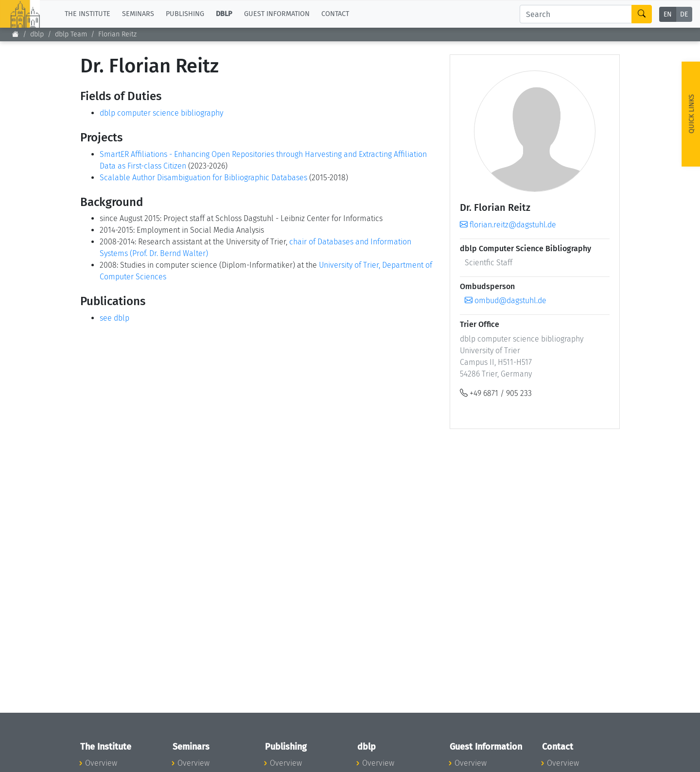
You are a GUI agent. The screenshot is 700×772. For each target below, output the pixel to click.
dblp (37, 34)
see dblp (114, 318)
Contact (335, 14)
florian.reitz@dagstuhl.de (508, 225)
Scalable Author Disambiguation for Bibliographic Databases (203, 178)
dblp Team (71, 34)
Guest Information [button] (277, 14)
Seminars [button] (138, 14)
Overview (101, 763)
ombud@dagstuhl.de (506, 300)
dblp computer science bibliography (161, 113)
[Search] (576, 14)
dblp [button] (224, 14)
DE (684, 14)
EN (668, 14)
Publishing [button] (185, 14)
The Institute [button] (87, 14)
